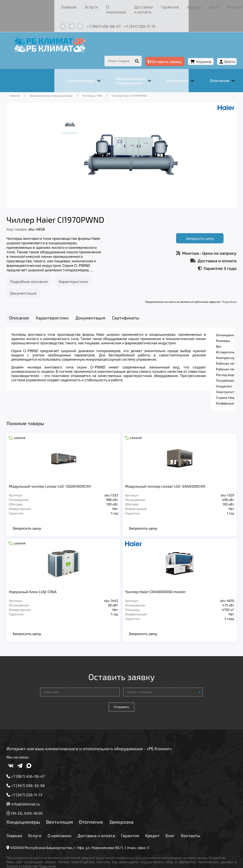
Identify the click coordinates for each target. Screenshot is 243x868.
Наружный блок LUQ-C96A (44, 562)
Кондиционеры (35, 792)
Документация (35, 280)
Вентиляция (71, 792)
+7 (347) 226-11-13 (99, 18)
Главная (28, 6)
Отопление (103, 792)
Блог (163, 6)
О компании (67, 6)
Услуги (45, 6)
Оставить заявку (153, 49)
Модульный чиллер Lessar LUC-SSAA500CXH (165, 456)
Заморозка (133, 792)
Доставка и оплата (99, 6)
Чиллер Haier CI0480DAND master (155, 562)
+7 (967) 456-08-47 (63, 18)
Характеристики (85, 269)
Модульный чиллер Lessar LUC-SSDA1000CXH (62, 456)
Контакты (180, 6)
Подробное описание (41, 269)
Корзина (192, 49)
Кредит (148, 6)
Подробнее (217, 289)
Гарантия (129, 6)
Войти (218, 49)
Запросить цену (188, 224)
